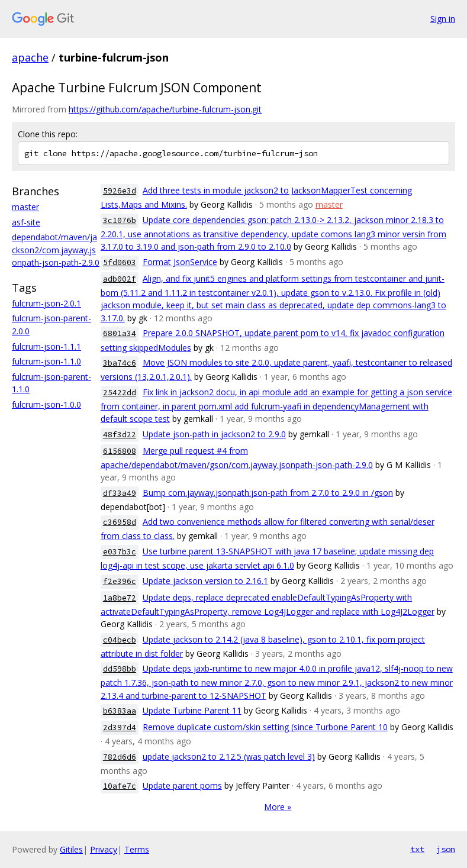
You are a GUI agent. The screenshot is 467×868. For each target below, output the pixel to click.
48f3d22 (120, 435)
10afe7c (120, 786)
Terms (137, 849)
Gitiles (71, 849)
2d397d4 (120, 727)
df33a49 (120, 493)
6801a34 (120, 333)
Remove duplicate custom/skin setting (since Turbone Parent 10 (265, 727)
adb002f (120, 279)
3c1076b (120, 220)
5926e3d (120, 191)
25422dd (120, 393)
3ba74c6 (120, 363)
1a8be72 (120, 598)
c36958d (120, 522)
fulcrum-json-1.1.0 (46, 361)
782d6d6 (120, 757)
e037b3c (120, 552)
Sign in (443, 19)
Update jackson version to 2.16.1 (205, 581)
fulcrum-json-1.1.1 (46, 346)
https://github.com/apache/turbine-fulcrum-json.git (165, 109)
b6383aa (120, 711)
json (446, 849)
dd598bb (120, 669)
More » (278, 807)
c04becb (120, 640)
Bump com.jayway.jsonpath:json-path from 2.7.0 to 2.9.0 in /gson (268, 493)
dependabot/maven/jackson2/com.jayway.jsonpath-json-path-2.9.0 (56, 250)
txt (417, 849)
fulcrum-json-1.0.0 (46, 404)
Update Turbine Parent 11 (192, 710)
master (25, 207)
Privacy (104, 849)
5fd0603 (120, 262)
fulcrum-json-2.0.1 (46, 303)
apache (30, 57)
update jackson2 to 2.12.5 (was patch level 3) (229, 756)
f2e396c (120, 581)
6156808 (120, 451)
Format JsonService (180, 262)
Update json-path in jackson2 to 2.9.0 (214, 434)
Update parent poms (182, 785)
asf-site (26, 222)
